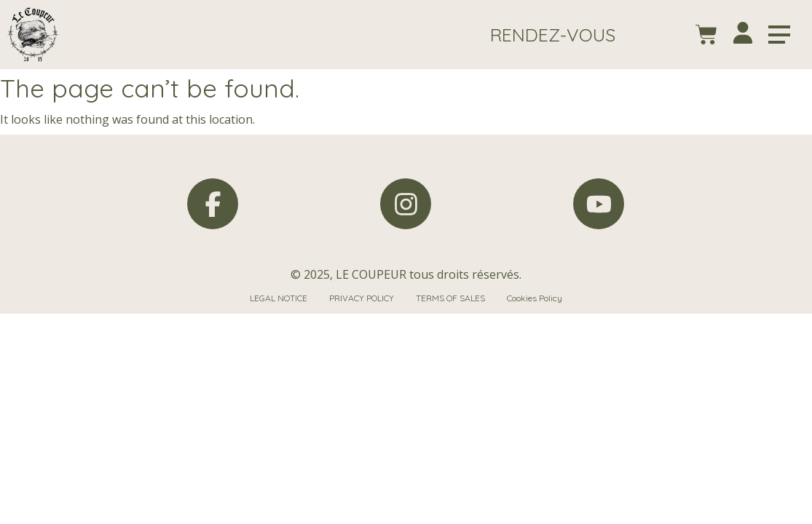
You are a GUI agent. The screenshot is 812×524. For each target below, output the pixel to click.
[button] (553, 35)
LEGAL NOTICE (279, 298)
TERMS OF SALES (450, 298)
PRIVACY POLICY (362, 298)
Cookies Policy (535, 298)
